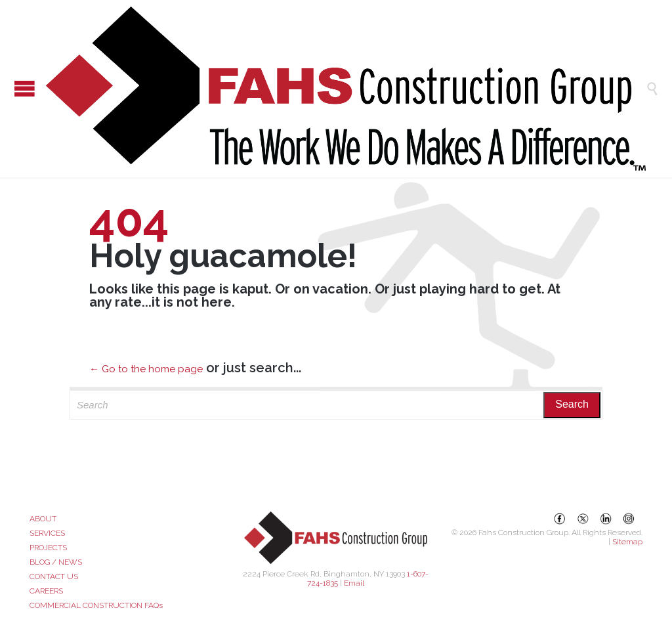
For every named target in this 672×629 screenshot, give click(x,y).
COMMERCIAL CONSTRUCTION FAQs (96, 605)
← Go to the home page (146, 369)
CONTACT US (54, 576)
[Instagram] (629, 519)
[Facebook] (560, 519)
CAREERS (46, 591)
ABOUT (43, 519)
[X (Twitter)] (583, 519)
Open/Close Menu (13, 88)
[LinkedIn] (606, 519)
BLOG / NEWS (56, 562)
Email (354, 583)
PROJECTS (48, 548)
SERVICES (47, 533)
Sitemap (627, 542)
